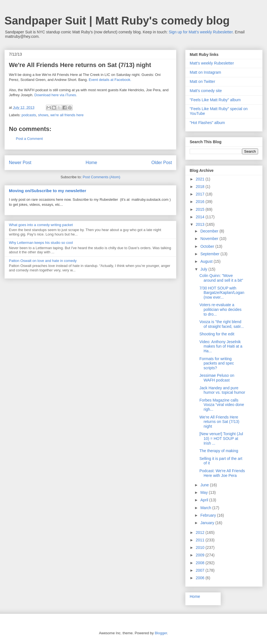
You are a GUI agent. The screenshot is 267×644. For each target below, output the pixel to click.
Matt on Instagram (205, 72)
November (210, 239)
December (210, 231)
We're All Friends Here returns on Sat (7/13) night (219, 422)
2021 (201, 179)
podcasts (29, 115)
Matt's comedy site (206, 91)
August (207, 261)
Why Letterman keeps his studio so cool (41, 243)
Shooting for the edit (217, 334)
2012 (201, 532)
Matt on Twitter (202, 81)
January (208, 523)
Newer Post (20, 163)
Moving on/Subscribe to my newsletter (48, 191)
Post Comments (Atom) (101, 177)
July (204, 269)
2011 (201, 540)
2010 (201, 548)
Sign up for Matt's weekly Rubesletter (201, 32)
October (208, 246)
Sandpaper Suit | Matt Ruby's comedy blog (117, 21)
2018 (201, 187)
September (210, 254)
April (205, 500)
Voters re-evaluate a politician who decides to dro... (220, 309)
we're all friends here (67, 115)
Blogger (161, 633)
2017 (201, 194)
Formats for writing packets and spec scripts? (217, 363)
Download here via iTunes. (56, 95)
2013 (201, 224)
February (209, 515)
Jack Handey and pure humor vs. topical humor (222, 390)
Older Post (162, 163)
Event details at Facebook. (110, 80)
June (205, 485)
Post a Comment (29, 139)
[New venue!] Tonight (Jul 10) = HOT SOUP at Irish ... (221, 439)
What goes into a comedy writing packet (41, 225)
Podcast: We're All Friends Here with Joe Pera (222, 473)
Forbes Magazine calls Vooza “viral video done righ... (222, 405)
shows (43, 115)
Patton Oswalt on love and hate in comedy (43, 261)
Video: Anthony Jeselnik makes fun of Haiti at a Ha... (221, 346)
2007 (201, 570)
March (206, 508)
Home (92, 163)
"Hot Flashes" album (207, 123)
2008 (201, 563)
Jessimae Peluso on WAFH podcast (217, 378)
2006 (201, 578)
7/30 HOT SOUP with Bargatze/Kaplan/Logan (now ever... (222, 293)
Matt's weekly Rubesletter (212, 63)
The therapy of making (219, 451)
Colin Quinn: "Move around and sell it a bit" (221, 278)
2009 (201, 555)
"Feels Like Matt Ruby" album (215, 100)
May (204, 492)
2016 (201, 202)
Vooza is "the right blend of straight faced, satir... (222, 324)
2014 (201, 217)
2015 (201, 209)
